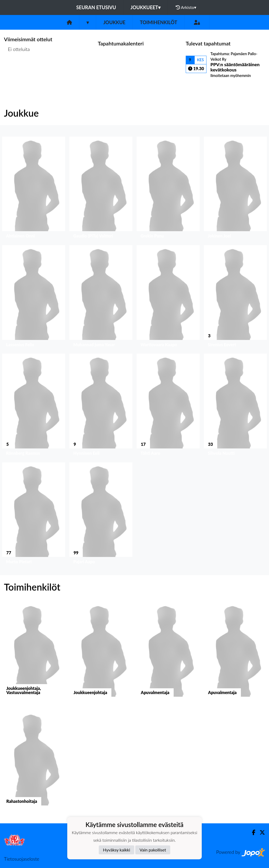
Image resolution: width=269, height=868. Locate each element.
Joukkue (114, 22)
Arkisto (186, 7)
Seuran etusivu (96, 7)
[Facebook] (252, 832)
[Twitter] (260, 832)
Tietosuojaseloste (22, 859)
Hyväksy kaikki (117, 850)
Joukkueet (146, 7)
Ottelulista (17, 69)
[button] (34, 189)
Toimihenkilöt (158, 22)
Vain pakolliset (153, 850)
